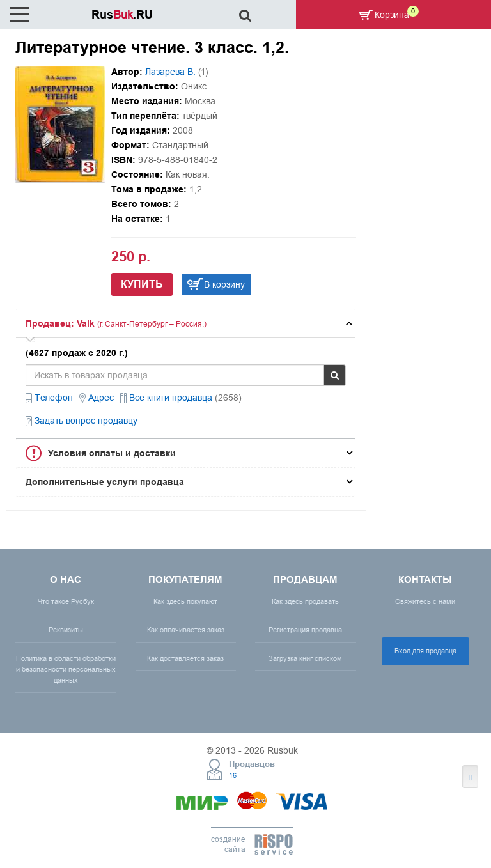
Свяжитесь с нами (425, 601)
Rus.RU (122, 14)
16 (233, 775)
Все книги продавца (172, 398)
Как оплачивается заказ (186, 630)
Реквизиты (66, 630)
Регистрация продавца (305, 630)
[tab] (186, 323)
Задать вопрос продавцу (86, 421)
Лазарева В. (170, 72)
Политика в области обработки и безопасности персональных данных (66, 669)
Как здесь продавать (305, 601)
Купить (142, 284)
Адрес (101, 398)
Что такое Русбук (66, 601)
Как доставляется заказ (185, 658)
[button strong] (186, 323)
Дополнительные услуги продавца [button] (105, 482)
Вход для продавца (425, 651)
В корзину (224, 284)
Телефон (54, 398)
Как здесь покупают (185, 601)
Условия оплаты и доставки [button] (112, 453)
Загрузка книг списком (305, 658)
